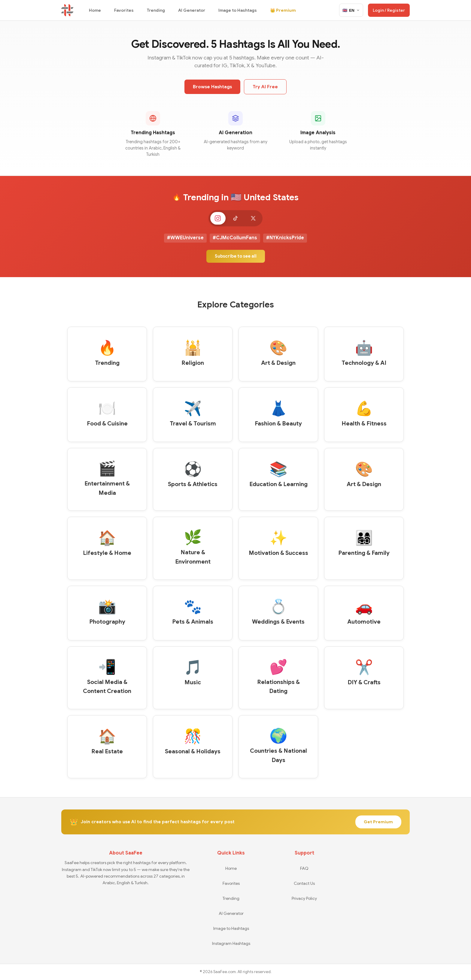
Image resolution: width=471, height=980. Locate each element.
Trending (156, 10)
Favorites (124, 10)
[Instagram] (216, 219)
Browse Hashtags (212, 87)
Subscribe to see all (236, 257)
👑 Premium (283, 10)
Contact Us (304, 883)
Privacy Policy (304, 898)
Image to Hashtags (238, 10)
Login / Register (389, 10)
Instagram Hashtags (231, 943)
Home (95, 10)
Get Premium (378, 822)
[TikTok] (235, 219)
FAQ (304, 868)
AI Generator (192, 10)
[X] (255, 219)
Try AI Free (265, 87)
